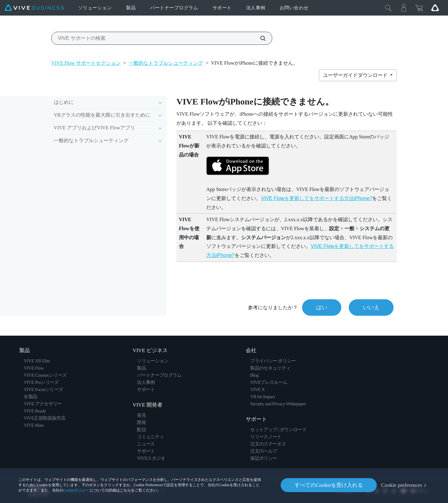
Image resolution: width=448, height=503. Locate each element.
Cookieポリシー (76, 490)
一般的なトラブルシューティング (166, 63)
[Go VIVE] (435, 8)
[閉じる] (388, 8)
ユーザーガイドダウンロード (356, 75)
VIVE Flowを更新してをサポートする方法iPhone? (317, 198)
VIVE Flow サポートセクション (86, 63)
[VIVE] (34, 8)
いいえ (371, 307)
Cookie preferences (402, 485)
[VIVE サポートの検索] (259, 38)
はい (322, 307)
